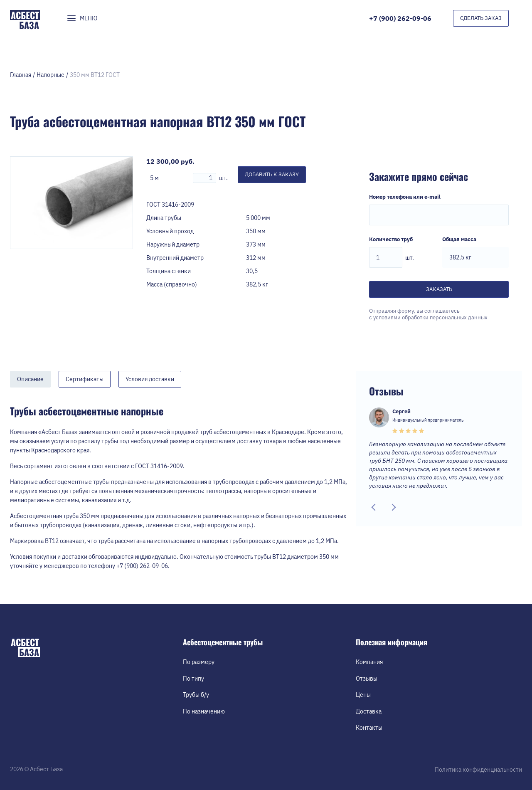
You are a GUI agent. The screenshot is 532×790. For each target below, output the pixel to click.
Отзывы (367, 679)
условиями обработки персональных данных (430, 317)
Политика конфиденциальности (478, 770)
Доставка (369, 711)
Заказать (439, 289)
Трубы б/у (196, 695)
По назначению (204, 711)
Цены (363, 695)
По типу (193, 679)
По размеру (199, 662)
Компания (369, 662)
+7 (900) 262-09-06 (400, 18)
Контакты (369, 728)
